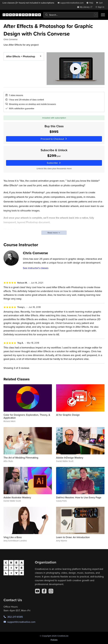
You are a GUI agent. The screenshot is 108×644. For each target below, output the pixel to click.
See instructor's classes (36, 268)
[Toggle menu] (103, 15)
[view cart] (100, 3)
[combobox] (71, 15)
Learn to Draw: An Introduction (73, 537)
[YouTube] (37, 591)
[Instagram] (51, 591)
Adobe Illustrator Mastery (17, 497)
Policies (54, 640)
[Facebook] (44, 591)
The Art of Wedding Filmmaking (21, 458)
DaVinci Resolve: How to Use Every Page (79, 497)
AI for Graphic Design (68, 415)
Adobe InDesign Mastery (70, 458)
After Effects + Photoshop (21, 56)
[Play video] (76, 69)
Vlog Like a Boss (13, 537)
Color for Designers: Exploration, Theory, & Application (27, 416)
